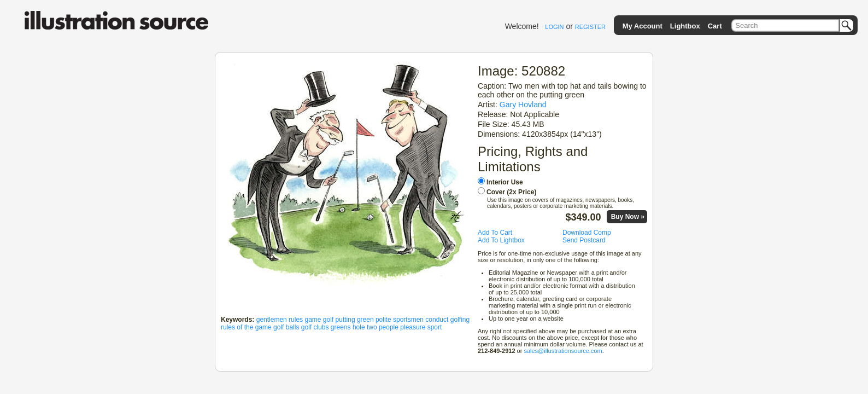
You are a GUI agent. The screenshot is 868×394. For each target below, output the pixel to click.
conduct (437, 320)
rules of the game (246, 327)
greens (341, 327)
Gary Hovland (523, 105)
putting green (355, 320)
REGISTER (590, 27)
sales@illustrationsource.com (563, 351)
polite (383, 320)
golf (328, 320)
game (313, 320)
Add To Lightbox (501, 240)
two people (383, 327)
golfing (460, 320)
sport (435, 327)
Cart (715, 26)
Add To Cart (495, 233)
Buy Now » (628, 217)
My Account (643, 26)
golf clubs (315, 327)
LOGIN (554, 27)
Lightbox (685, 26)
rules (296, 320)
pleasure (413, 327)
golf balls (286, 327)
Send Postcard (584, 240)
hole (359, 327)
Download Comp (587, 233)
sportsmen (408, 320)
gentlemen (272, 320)
